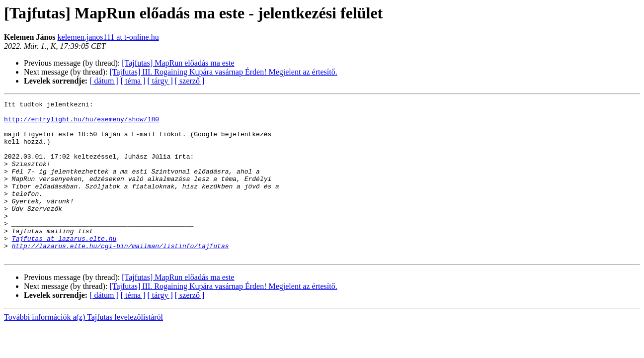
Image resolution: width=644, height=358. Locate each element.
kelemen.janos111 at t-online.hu (108, 37)
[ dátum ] (104, 81)
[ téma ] (133, 81)
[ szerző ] (190, 81)
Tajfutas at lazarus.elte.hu (64, 267)
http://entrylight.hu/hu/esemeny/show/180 (81, 123)
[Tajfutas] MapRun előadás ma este (178, 63)
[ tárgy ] (160, 81)
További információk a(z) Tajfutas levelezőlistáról (83, 348)
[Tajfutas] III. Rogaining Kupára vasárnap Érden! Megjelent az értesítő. (223, 72)
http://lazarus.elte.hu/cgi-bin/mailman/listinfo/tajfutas (121, 275)
